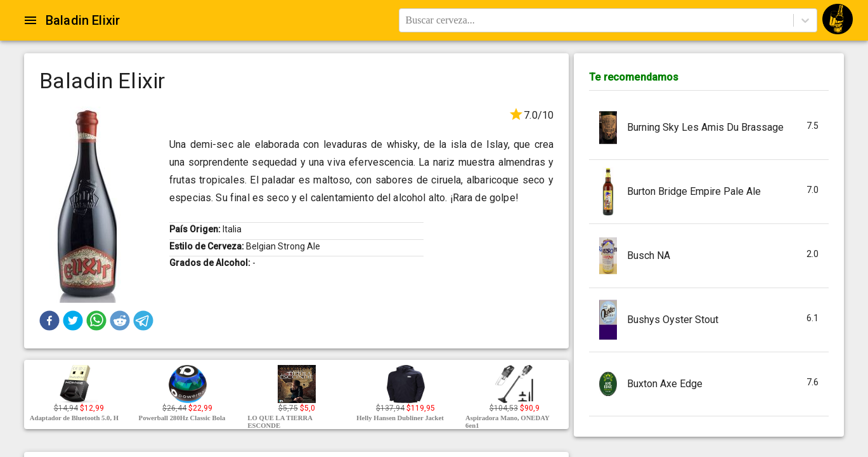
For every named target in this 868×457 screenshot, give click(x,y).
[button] (49, 321)
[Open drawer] (30, 20)
